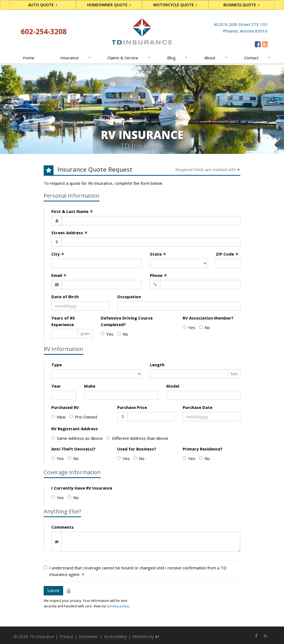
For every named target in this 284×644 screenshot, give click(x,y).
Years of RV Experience (63, 321)
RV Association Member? (208, 318)
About (216, 58)
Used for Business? (137, 449)
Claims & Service (129, 58)
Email (59, 275)
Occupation (129, 297)
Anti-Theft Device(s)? (73, 449)
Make (90, 386)
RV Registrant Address (75, 429)
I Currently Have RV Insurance (82, 488)
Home (29, 58)
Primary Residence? (203, 449)
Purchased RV (65, 407)
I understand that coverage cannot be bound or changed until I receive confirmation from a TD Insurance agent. (135, 571)
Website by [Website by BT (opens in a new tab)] (146, 636)
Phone (159, 275)
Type (57, 365)
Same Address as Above (77, 438)
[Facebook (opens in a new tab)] (258, 44)
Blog (178, 58)
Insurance (76, 58)
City (58, 254)
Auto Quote (43, 5)
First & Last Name (72, 211)
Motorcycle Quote (175, 5)
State (158, 254)
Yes (107, 334)
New (58, 417)
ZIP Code (227, 254)
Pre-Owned (83, 417)
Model (173, 386)
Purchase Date (198, 407)
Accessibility (115, 636)
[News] (265, 44)
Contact (258, 58)
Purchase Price (132, 407)
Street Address (69, 233)
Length (157, 365)
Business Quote (242, 5)
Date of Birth (65, 297)
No (123, 334)
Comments (63, 527)
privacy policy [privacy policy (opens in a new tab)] (118, 606)
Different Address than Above (137, 438)
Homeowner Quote (109, 5)
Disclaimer (89, 636)
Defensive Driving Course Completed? (127, 321)
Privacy (66, 636)
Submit (53, 591)
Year (56, 386)
